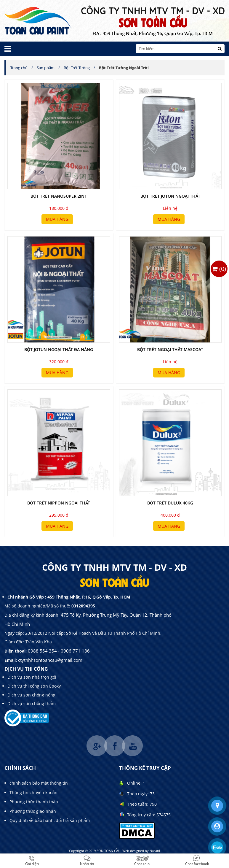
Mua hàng (57, 219)
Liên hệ (170, 208)
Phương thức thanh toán (34, 802)
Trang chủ (19, 68)
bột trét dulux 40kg (170, 503)
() (219, 269)
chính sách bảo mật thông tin (39, 783)
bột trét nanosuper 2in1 (59, 196)
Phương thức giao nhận (33, 811)
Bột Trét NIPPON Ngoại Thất (59, 503)
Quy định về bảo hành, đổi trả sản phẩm (50, 820)
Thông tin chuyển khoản (33, 792)
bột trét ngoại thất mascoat (170, 349)
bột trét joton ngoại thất (170, 196)
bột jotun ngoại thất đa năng (59, 349)
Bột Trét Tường (77, 68)
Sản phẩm (46, 68)
